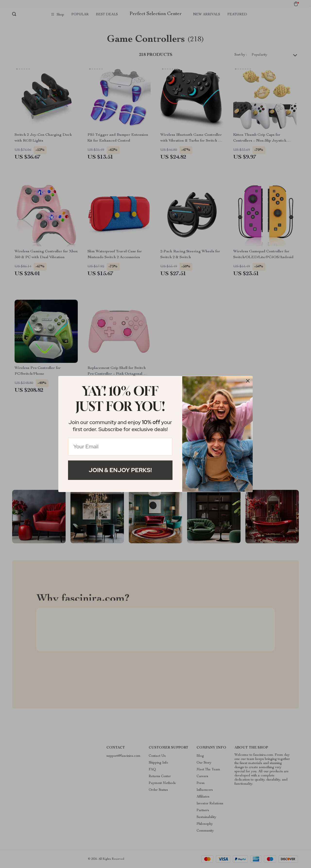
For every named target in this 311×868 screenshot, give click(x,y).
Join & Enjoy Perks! (120, 470)
